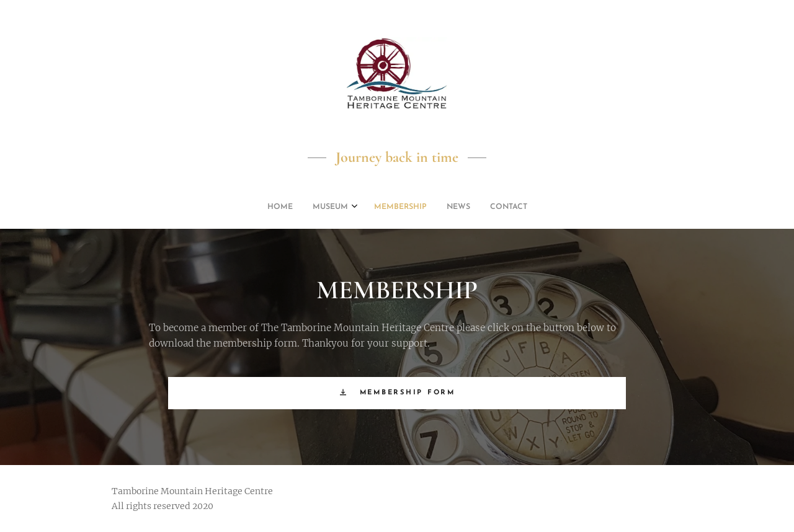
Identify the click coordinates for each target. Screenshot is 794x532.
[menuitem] (359, 207)
